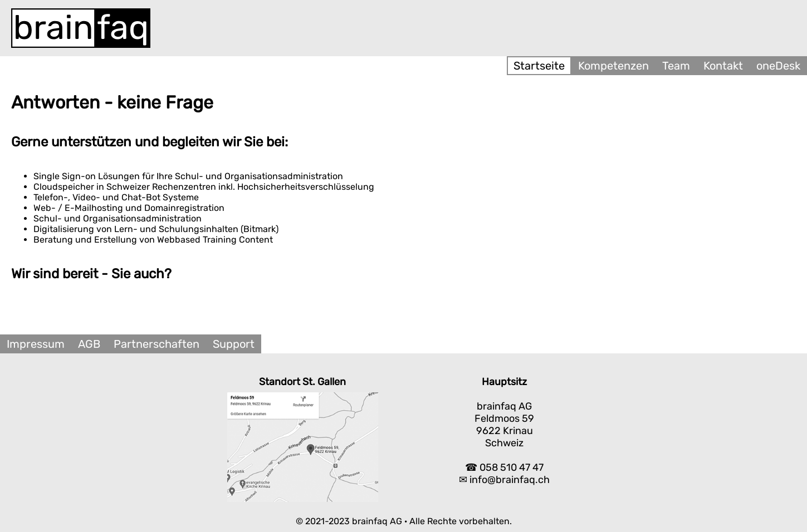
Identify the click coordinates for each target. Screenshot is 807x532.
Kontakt (723, 66)
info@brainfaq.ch (510, 480)
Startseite (539, 66)
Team (676, 66)
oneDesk (778, 66)
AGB (89, 344)
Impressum (36, 344)
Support (234, 344)
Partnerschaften (156, 344)
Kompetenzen (613, 66)
